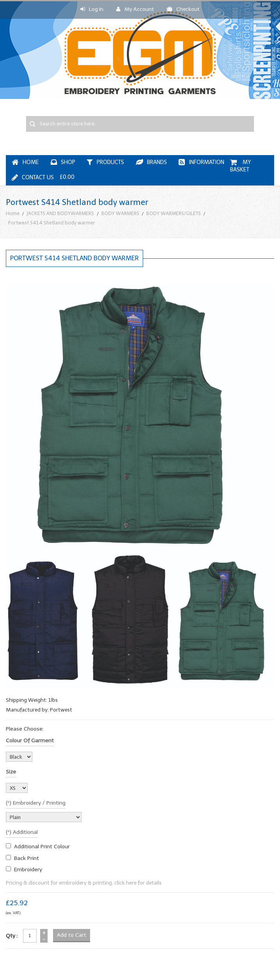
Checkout (183, 9)
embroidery (28, 870)
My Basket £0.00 (156, 170)
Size (11, 772)
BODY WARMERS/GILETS (174, 213)
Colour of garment (30, 741)
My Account (135, 9)
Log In (92, 9)
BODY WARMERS (120, 213)
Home (13, 213)
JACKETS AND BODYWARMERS (60, 213)
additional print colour (42, 847)
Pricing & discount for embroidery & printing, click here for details (84, 883)
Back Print (27, 858)
